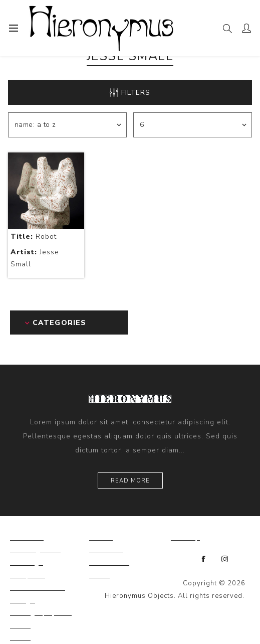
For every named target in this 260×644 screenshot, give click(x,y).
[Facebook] (204, 559)
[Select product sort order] (67, 125)
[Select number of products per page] (193, 125)
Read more (130, 481)
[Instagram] (225, 559)
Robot (34, 236)
